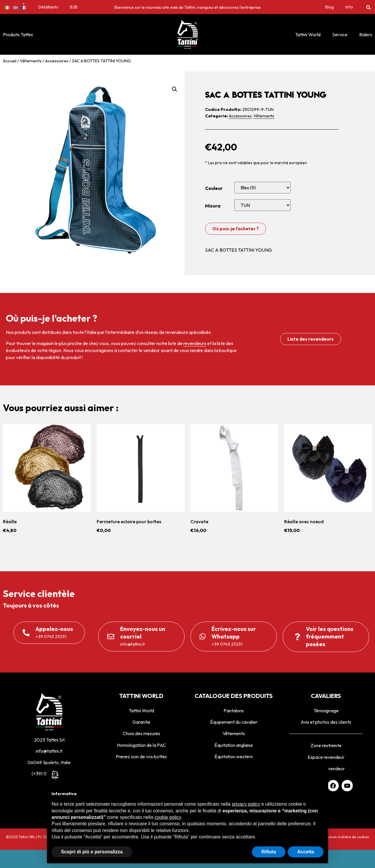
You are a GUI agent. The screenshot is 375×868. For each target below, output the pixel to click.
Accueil (10, 61)
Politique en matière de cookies (343, 837)
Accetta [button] (306, 852)
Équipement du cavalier (234, 722)
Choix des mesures (142, 733)
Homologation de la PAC (142, 745)
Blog (329, 7)
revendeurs (195, 343)
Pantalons (234, 711)
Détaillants (48, 7)
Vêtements (31, 61)
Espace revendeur (326, 757)
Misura (213, 206)
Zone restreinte (326, 745)
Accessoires (57, 61)
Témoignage (326, 711)
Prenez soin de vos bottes (141, 757)
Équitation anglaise (234, 745)
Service (340, 35)
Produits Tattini (18, 35)
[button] (368, 7)
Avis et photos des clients (326, 722)
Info (349, 7)
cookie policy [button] (168, 817)
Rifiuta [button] (269, 852)
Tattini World (308, 35)
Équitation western (234, 757)
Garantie (141, 722)
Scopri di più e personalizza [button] (92, 852)
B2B (74, 7)
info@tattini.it (49, 751)
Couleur (214, 188)
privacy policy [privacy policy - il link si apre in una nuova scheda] (246, 804)
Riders (366, 35)
